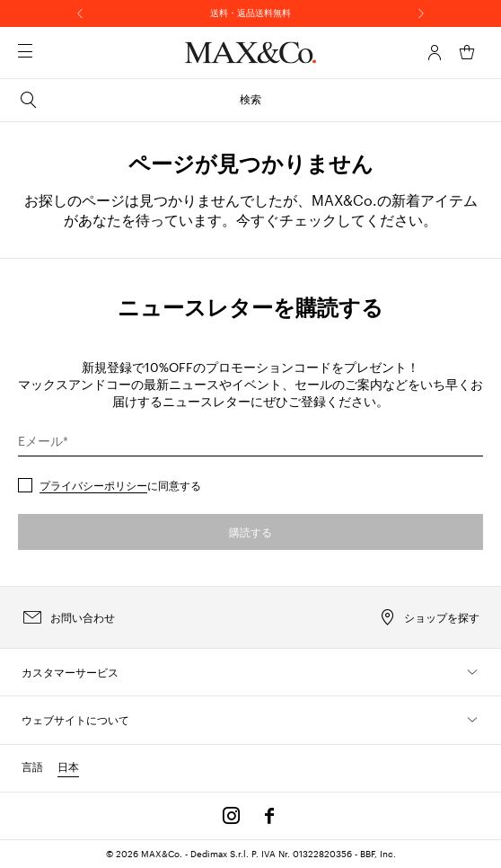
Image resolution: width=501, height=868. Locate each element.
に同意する (120, 485)
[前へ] (80, 13)
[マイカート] (467, 52)
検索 (140, 100)
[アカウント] (435, 52)
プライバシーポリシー (93, 485)
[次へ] (421, 13)
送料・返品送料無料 (250, 13)
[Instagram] (232, 816)
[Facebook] (269, 816)
